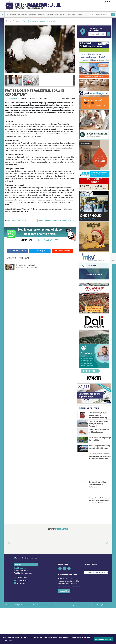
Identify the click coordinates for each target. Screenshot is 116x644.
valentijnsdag (22, 221)
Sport (57, 14)
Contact (79, 14)
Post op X (40, 251)
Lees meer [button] (8, 640)
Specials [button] (49, 14)
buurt (9, 221)
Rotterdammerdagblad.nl (38, 5)
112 (7, 14)
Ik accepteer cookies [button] (103, 639)
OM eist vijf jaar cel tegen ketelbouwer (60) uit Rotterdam (98, 521)
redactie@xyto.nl (23, 616)
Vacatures (72, 14)
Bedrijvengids (23, 14)
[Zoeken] (113, 14)
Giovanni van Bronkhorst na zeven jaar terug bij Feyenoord (99, 431)
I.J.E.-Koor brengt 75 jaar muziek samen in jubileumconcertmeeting (98, 415)
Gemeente (33, 14)
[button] (6, 80)
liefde (14, 221)
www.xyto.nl (21, 619)
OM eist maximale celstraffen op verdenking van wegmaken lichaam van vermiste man (100, 493)
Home (9, 21)
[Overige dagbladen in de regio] (96, 609)
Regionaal (41, 14)
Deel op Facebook (17, 251)
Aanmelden (64, 627)
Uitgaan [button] (63, 14)
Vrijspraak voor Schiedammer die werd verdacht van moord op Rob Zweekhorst (100, 537)
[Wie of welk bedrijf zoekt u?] (97, 34)
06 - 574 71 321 (48, 240)
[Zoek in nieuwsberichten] (100, 14)
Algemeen (13, 14)
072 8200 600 (22, 614)
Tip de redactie (62, 251)
